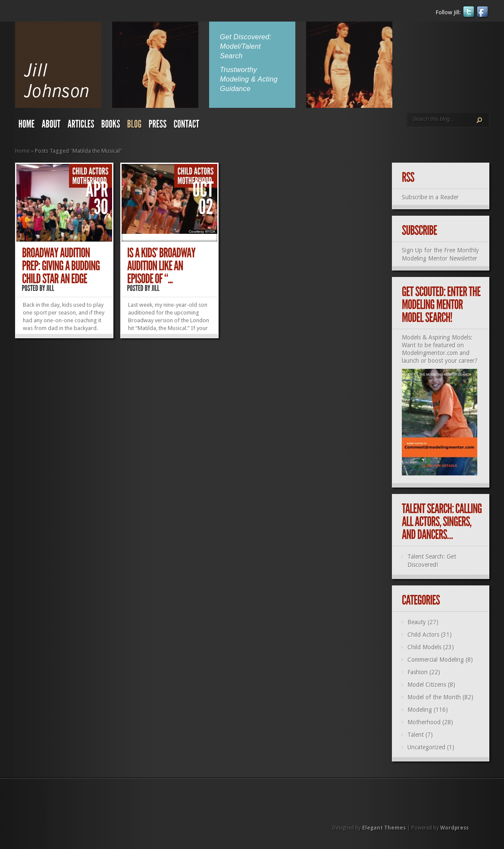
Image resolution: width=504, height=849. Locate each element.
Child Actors (423, 635)
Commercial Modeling (436, 660)
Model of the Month (434, 697)
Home (22, 151)
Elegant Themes (384, 828)
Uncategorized (426, 747)
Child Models (424, 647)
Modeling (420, 710)
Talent (416, 735)
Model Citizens (427, 685)
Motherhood (424, 722)
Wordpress (454, 828)
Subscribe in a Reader (430, 197)
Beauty (417, 622)
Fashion (418, 672)
